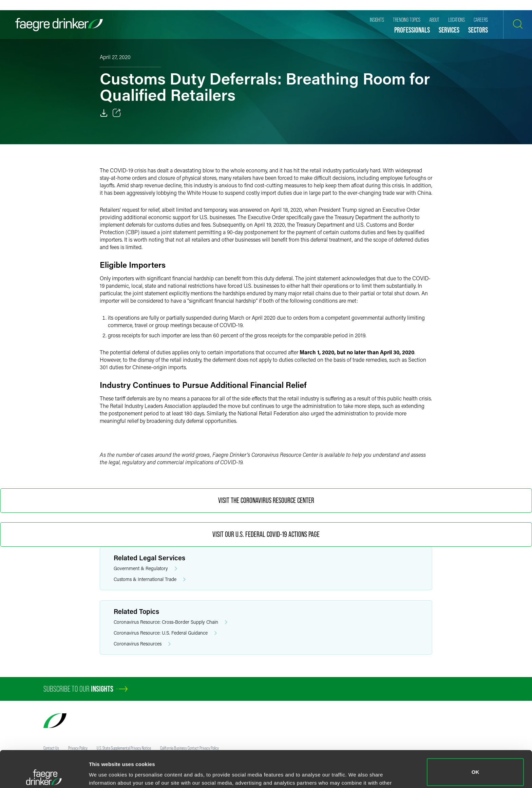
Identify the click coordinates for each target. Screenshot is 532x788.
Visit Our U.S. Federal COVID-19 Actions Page (266, 534)
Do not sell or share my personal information (476, 766)
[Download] (104, 113)
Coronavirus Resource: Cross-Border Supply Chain (170, 622)
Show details (105, 773)
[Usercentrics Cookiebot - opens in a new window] (44, 775)
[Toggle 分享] (117, 113)
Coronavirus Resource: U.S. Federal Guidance (165, 633)
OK (476, 736)
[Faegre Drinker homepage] (59, 25)
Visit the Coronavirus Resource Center (266, 500)
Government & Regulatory (145, 569)
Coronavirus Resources (142, 644)
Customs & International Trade (150, 579)
